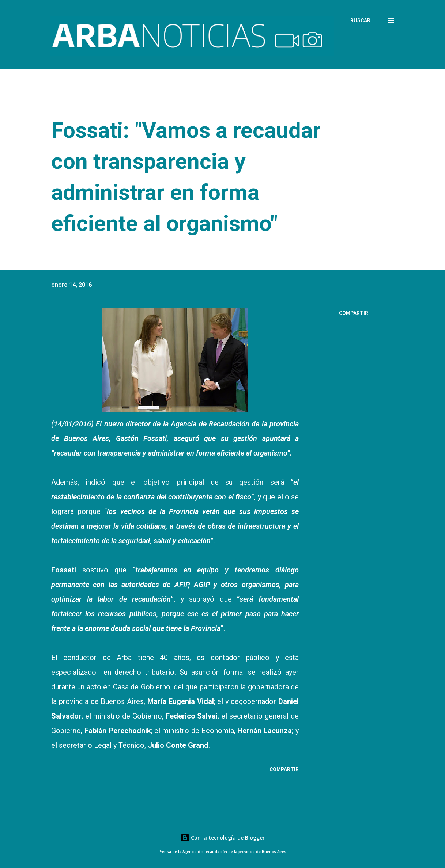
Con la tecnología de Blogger (223, 837)
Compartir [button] (354, 313)
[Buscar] (360, 20)
